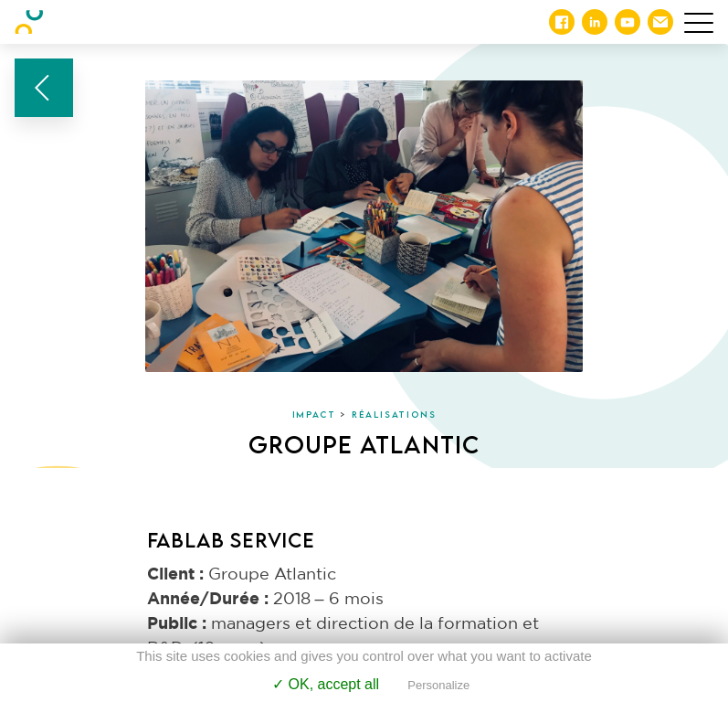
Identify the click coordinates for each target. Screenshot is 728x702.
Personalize (438, 685)
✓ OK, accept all (326, 684)
